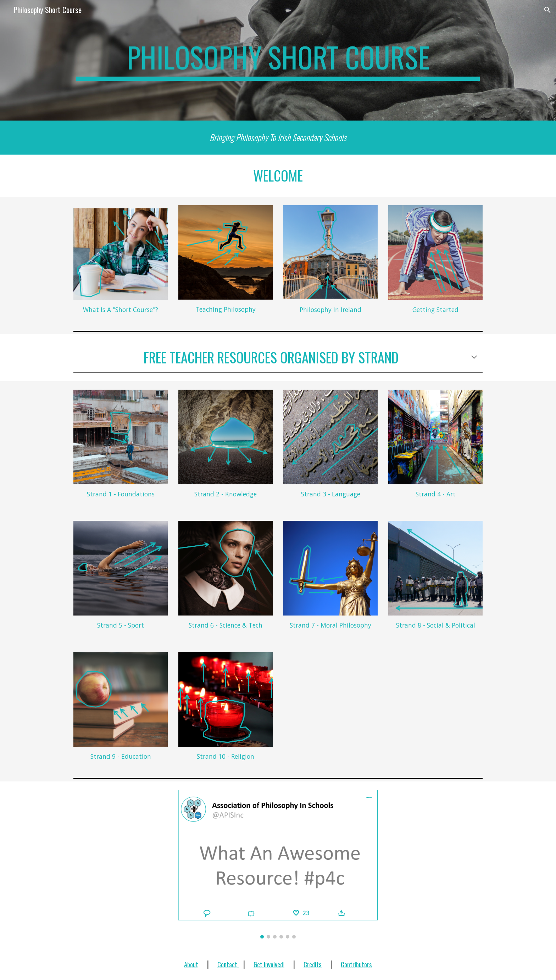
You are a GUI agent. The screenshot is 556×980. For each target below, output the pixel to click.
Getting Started (435, 310)
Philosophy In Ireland (330, 310)
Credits (313, 964)
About (191, 964)
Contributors (356, 964)
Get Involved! (269, 964)
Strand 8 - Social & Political (436, 625)
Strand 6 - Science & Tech (226, 625)
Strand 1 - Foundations (121, 494)
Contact (228, 964)
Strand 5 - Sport (121, 625)
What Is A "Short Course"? (121, 310)
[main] (278, 60)
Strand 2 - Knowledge (226, 494)
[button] (547, 10)
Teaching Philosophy (226, 309)
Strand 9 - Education (121, 756)
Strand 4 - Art (436, 494)
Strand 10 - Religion (226, 756)
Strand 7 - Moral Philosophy (330, 625)
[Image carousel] (278, 864)
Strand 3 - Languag (329, 494)
